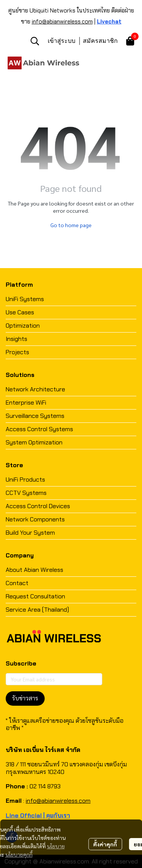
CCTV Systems (26, 493)
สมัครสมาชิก (100, 41)
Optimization (23, 326)
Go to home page (71, 225)
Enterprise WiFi (26, 403)
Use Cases (20, 312)
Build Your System (30, 533)
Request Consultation (35, 596)
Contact (17, 583)
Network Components (35, 519)
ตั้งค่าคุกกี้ (105, 844)
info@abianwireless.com (62, 22)
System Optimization (34, 442)
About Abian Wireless (34, 570)
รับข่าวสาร (25, 698)
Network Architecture (35, 389)
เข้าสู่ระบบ (62, 41)
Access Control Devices (38, 506)
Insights (16, 339)
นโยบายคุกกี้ (19, 854)
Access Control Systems (39, 429)
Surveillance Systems (35, 416)
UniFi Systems (25, 299)
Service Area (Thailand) (37, 610)
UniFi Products (25, 480)
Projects (17, 352)
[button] (35, 41)
